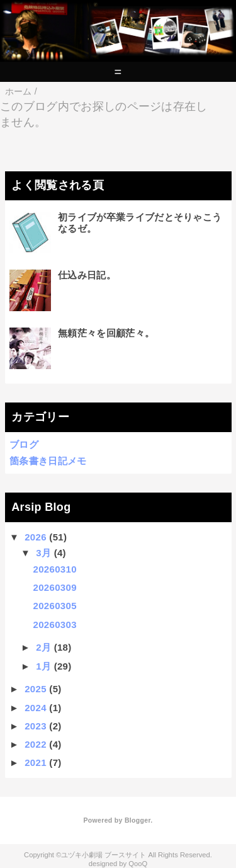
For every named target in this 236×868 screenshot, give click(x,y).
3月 (43, 553)
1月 (43, 666)
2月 (43, 647)
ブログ (24, 444)
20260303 (55, 625)
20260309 (55, 587)
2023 (36, 726)
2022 (36, 744)
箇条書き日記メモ (48, 461)
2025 (36, 689)
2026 (36, 537)
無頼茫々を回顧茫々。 (106, 333)
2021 (36, 762)
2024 (36, 708)
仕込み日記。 (87, 275)
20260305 (55, 606)
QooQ (138, 864)
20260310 (55, 569)
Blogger (138, 820)
